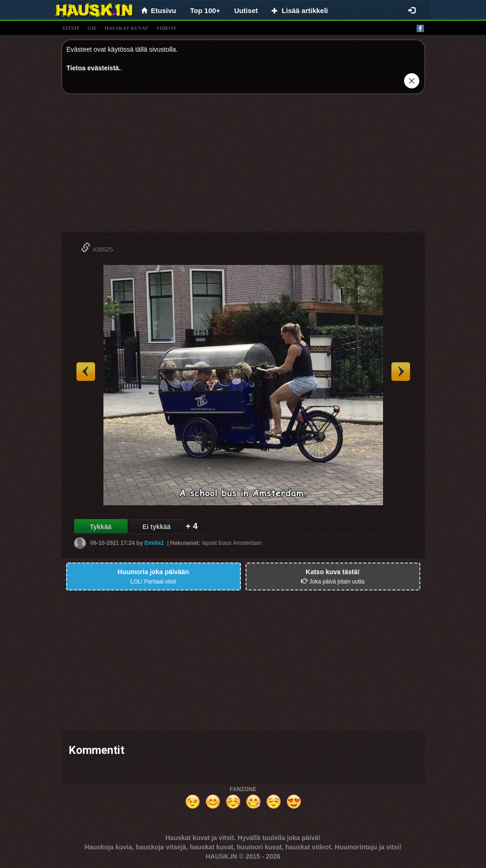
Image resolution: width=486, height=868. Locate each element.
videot (166, 28)
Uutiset (246, 10)
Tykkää (101, 527)
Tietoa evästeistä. (94, 68)
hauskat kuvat (126, 28)
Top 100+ (205, 10)
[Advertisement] (243, 166)
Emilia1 (154, 543)
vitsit (71, 28)
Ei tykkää (157, 527)
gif (92, 28)
